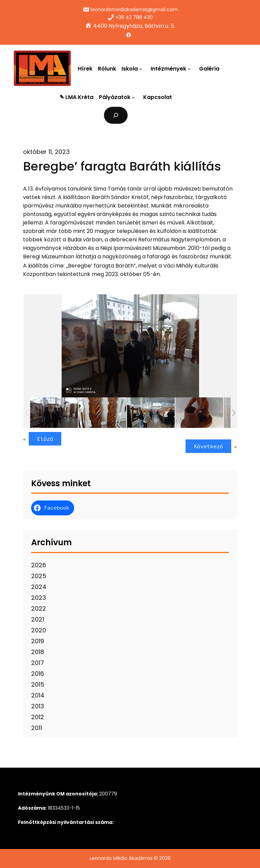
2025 (39, 576)
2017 (38, 663)
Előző (45, 439)
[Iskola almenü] (142, 68)
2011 (37, 728)
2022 (39, 608)
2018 (38, 652)
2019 (38, 641)
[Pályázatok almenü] (135, 97)
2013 (38, 706)
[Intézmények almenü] (191, 68)
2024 (39, 587)
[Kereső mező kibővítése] (116, 115)
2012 (38, 717)
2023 (39, 598)
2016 (38, 674)
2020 (39, 630)
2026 (39, 565)
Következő (208, 446)
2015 (38, 684)
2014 (38, 695)
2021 (38, 619)
